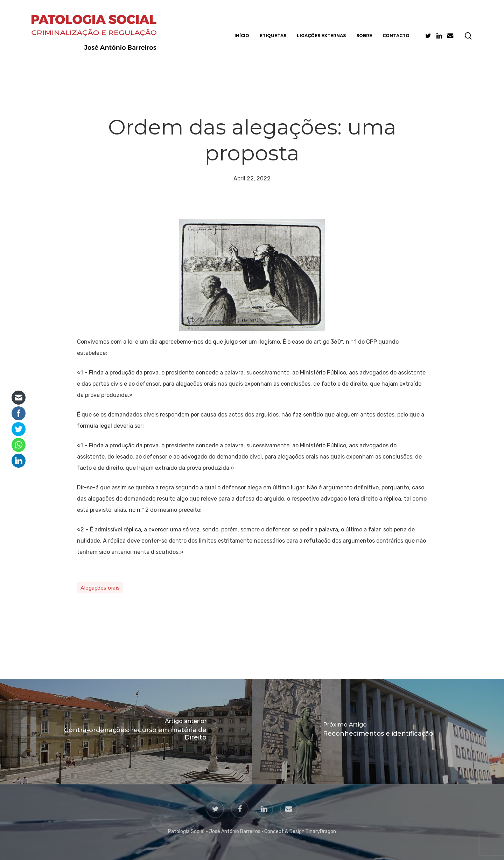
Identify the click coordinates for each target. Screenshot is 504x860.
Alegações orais (100, 588)
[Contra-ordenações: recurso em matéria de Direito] (126, 731)
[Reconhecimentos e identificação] (378, 731)
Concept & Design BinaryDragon (300, 831)
